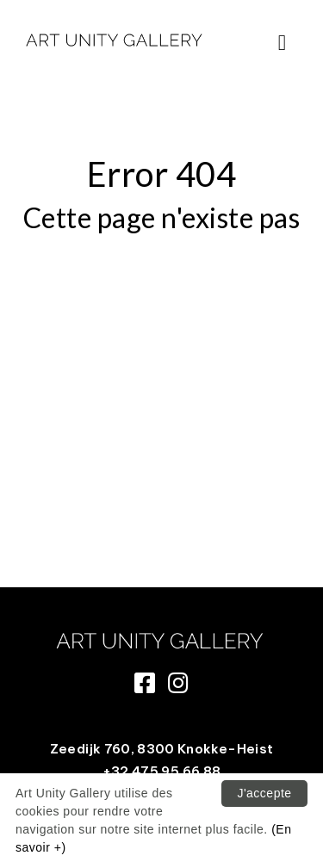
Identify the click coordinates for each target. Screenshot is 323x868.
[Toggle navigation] (283, 43)
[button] (283, 43)
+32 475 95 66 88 (162, 771)
